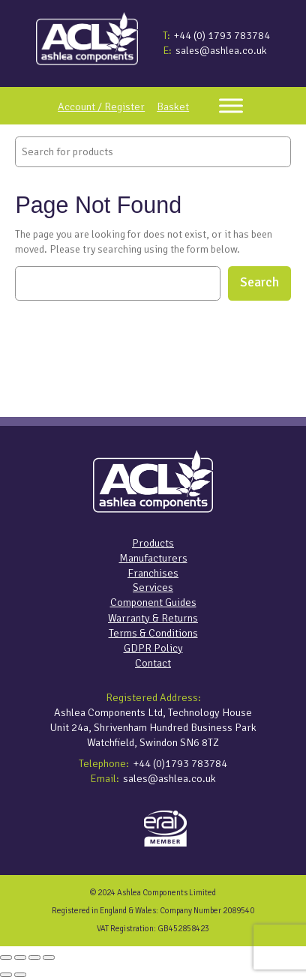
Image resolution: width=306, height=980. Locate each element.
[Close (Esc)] (49, 958)
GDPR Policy (153, 648)
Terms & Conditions (153, 633)
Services (153, 587)
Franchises (153, 573)
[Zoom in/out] (6, 958)
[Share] (34, 958)
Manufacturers (153, 558)
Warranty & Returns (153, 618)
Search (259, 282)
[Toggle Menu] (231, 105)
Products (153, 543)
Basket (173, 106)
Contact (153, 663)
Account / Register (101, 106)
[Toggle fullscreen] (20, 958)
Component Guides (153, 602)
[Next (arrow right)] (20, 975)
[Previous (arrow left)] (6, 975)
